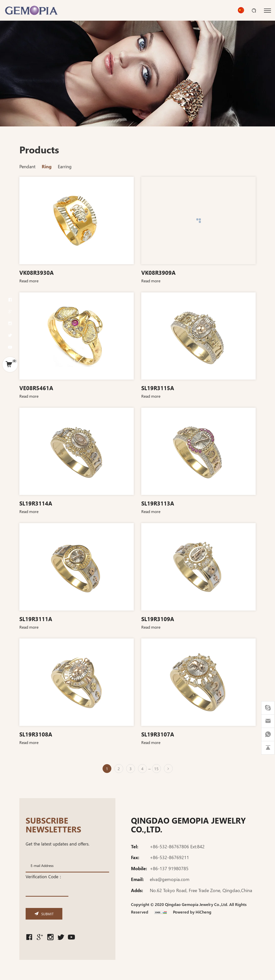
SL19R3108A (36, 734)
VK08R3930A (36, 272)
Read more (29, 281)
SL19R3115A (158, 388)
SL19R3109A (158, 619)
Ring (47, 166)
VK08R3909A (158, 272)
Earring (65, 166)
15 (156, 768)
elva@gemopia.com (170, 883)
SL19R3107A (158, 734)
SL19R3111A (36, 619)
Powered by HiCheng (192, 916)
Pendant (27, 166)
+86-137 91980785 (169, 872)
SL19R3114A (36, 503)
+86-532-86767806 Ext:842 (177, 850)
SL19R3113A (158, 503)
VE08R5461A (36, 388)
